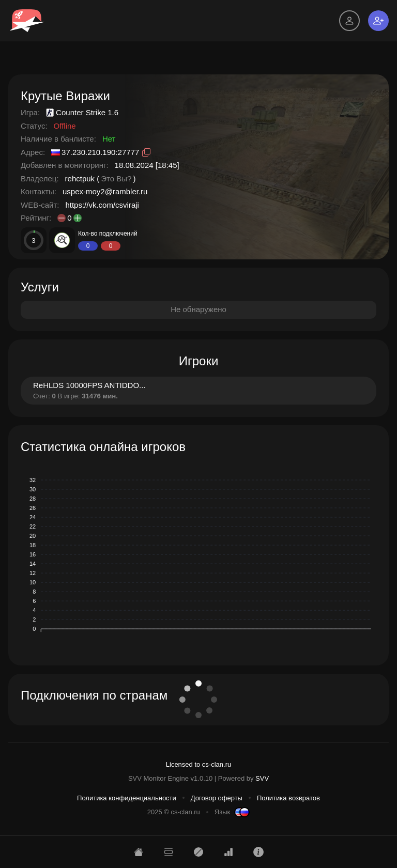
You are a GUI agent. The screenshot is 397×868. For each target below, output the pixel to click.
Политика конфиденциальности (127, 798)
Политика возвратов (288, 798)
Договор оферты (217, 798)
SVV (262, 778)
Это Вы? (116, 179)
